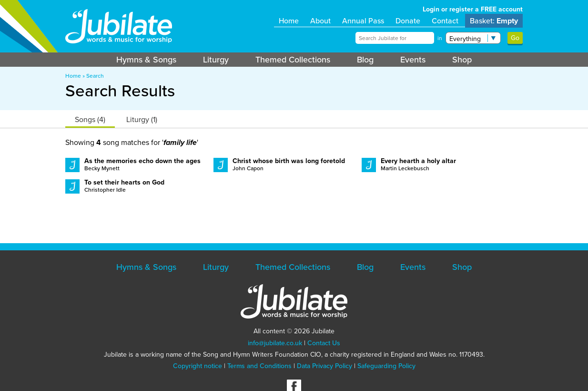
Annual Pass (363, 21)
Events (413, 60)
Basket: (494, 21)
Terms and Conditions (259, 366)
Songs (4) (90, 119)
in (440, 38)
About (320, 21)
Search (95, 76)
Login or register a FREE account (473, 9)
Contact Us (324, 343)
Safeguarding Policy (386, 366)
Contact (445, 21)
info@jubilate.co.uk (275, 343)
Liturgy (216, 60)
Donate (408, 21)
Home (289, 21)
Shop (462, 60)
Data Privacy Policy (324, 366)
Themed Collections (293, 60)
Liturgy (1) (142, 119)
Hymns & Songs (146, 60)
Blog (365, 60)
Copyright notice (198, 366)
